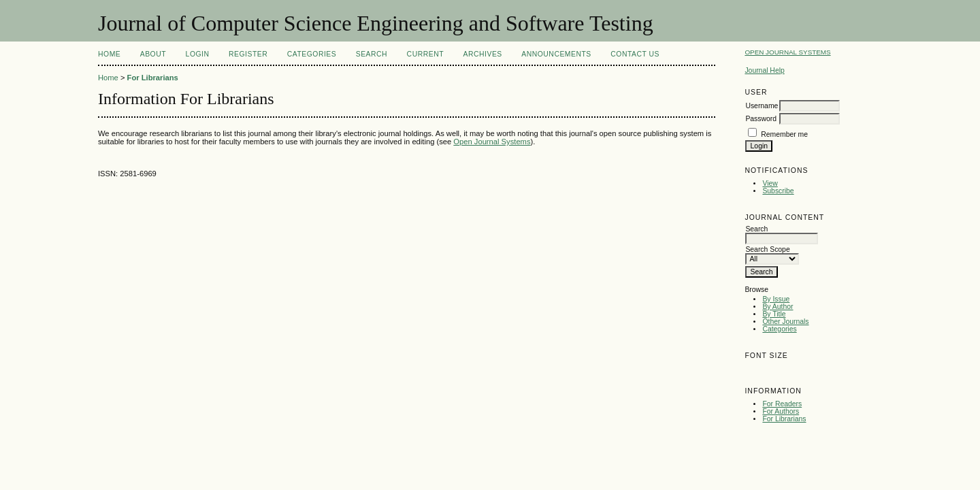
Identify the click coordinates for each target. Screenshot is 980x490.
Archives (483, 54)
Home (109, 54)
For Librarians (784, 419)
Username (762, 106)
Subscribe (778, 191)
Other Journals (785, 322)
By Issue (776, 299)
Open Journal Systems (787, 52)
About (153, 54)
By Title (774, 314)
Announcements (556, 54)
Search (372, 54)
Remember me (784, 134)
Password (761, 119)
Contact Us (635, 54)
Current (425, 54)
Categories (779, 329)
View (770, 183)
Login (198, 54)
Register (248, 54)
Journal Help (764, 70)
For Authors (781, 411)
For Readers (782, 404)
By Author (778, 307)
